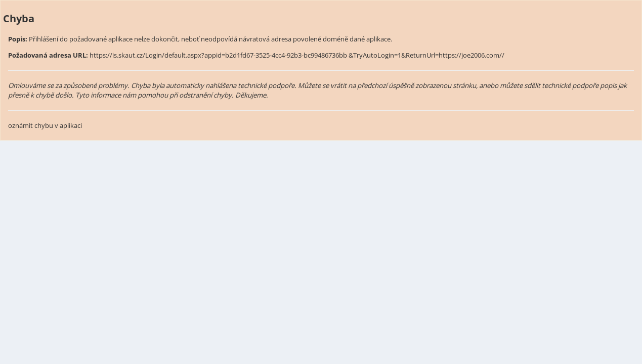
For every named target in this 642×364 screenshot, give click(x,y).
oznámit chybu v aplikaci (45, 125)
